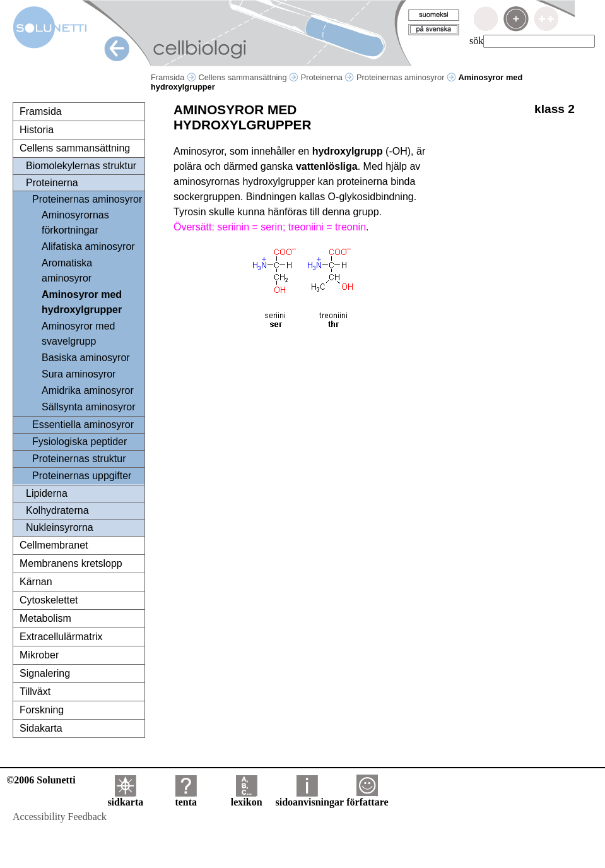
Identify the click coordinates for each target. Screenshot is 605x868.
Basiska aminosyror (86, 358)
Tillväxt (35, 692)
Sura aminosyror (79, 374)
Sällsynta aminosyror (89, 407)
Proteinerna (328, 77)
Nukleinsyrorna (60, 527)
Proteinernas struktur (79, 459)
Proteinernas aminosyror (406, 77)
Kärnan (36, 582)
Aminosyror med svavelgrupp (78, 334)
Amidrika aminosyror (88, 390)
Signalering (45, 673)
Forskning (42, 710)
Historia (37, 130)
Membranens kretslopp (71, 563)
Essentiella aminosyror (83, 425)
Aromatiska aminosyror (67, 271)
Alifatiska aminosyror (88, 247)
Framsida (173, 77)
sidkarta (125, 798)
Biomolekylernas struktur (81, 166)
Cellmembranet (54, 545)
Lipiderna (47, 493)
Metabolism (45, 618)
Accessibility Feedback (60, 817)
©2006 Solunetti (41, 780)
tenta (186, 798)
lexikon (247, 798)
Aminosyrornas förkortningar (75, 223)
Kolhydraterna (57, 510)
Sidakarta (41, 728)
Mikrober (39, 655)
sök (476, 41)
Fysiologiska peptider (79, 442)
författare (367, 798)
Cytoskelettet (49, 600)
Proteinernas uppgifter (82, 476)
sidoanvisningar (310, 798)
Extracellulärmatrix (61, 637)
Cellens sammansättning (248, 77)
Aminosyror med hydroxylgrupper (82, 302)
